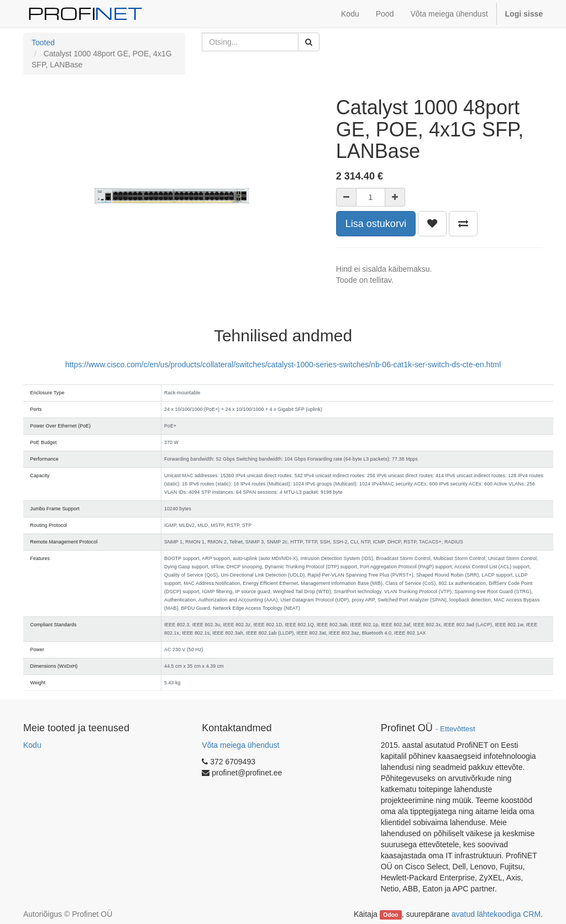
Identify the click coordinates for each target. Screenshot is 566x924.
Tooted (43, 43)
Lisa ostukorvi (376, 224)
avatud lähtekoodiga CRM (496, 914)
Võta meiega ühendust (240, 745)
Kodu (32, 745)
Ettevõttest (458, 729)
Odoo (391, 915)
